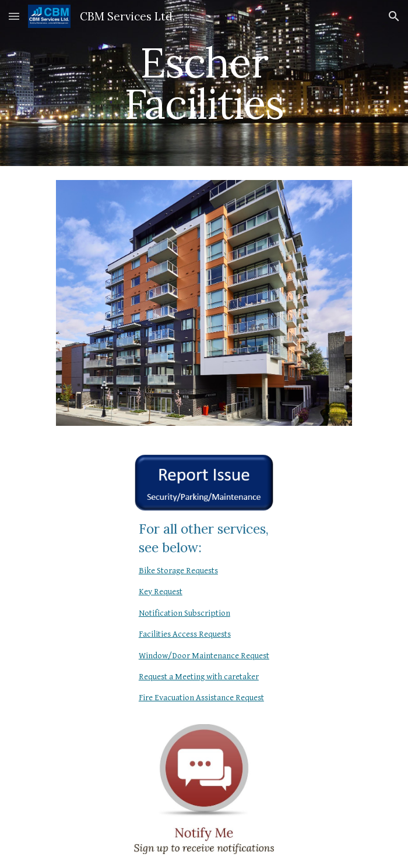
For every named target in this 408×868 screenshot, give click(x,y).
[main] (204, 83)
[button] (14, 16)
